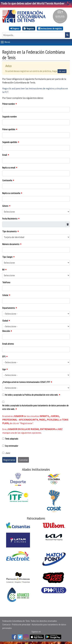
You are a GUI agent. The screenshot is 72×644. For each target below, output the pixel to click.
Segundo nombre (9, 117)
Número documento (11, 244)
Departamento (9, 308)
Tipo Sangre (7, 257)
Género (5, 206)
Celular (5, 295)
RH (3, 270)
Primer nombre (8, 104)
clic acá (62, 71)
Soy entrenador (11, 446)
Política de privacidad (21, 624)
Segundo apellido (10, 142)
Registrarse (9, 460)
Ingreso (15, 28)
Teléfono (6, 282)
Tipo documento (9, 231)
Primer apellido (9, 129)
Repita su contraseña (11, 193)
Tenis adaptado (12, 439)
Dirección (6, 331)
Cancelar (23, 460)
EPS (4, 356)
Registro (29, 28)
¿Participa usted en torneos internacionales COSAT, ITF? (26, 382)
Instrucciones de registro (50, 28)
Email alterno (8, 344)
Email (5, 155)
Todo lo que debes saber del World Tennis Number (36, 3)
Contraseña (7, 180)
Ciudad (5, 321)
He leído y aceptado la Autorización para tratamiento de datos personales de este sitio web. (35, 407)
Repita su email (9, 168)
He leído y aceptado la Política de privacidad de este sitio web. (32, 395)
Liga (4, 369)
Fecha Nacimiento (10, 219)
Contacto (6, 624)
